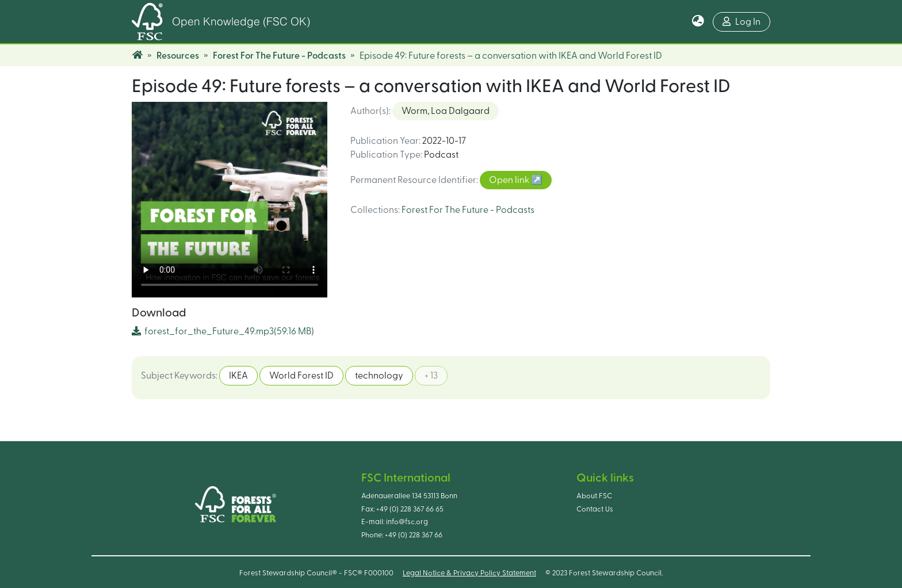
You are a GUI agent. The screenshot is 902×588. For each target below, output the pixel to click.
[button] (698, 22)
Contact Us (595, 509)
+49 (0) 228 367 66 (414, 535)
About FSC (594, 496)
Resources (178, 56)
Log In (742, 22)
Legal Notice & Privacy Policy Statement (469, 573)
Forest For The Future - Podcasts (279, 56)
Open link (510, 180)
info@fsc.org (407, 522)
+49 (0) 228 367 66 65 (410, 509)
